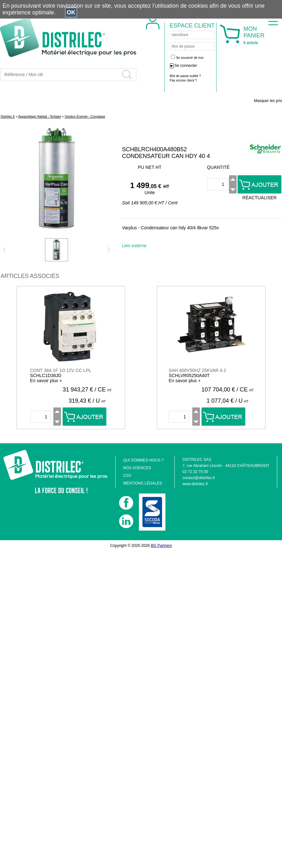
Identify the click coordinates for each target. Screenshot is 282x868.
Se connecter (186, 66)
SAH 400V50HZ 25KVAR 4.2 (197, 370)
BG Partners (161, 546)
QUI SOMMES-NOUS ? (144, 460)
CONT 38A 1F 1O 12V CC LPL (61, 370)
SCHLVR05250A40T (189, 375)
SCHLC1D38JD (46, 375)
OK (71, 12)
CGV (127, 476)
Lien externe (134, 246)
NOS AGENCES (137, 468)
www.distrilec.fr (195, 484)
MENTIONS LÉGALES (143, 483)
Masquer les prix (268, 101)
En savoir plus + (46, 381)
